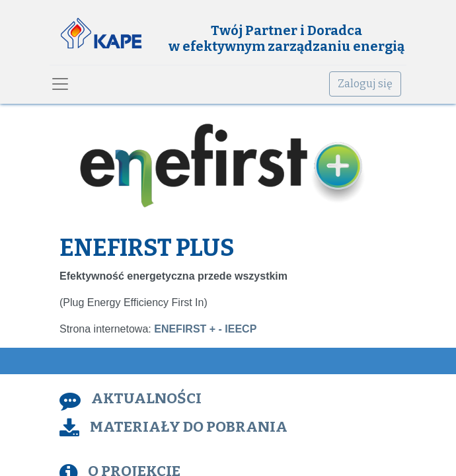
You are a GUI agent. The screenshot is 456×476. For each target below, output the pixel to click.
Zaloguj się (365, 84)
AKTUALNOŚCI (146, 398)
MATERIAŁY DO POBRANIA (189, 427)
